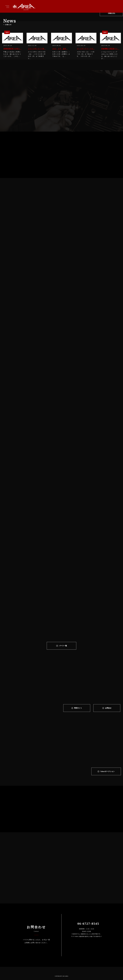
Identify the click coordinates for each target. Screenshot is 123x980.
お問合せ (108, 708)
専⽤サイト (78, 708)
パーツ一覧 (63, 646)
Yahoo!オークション (107, 771)
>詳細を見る (111, 14)
